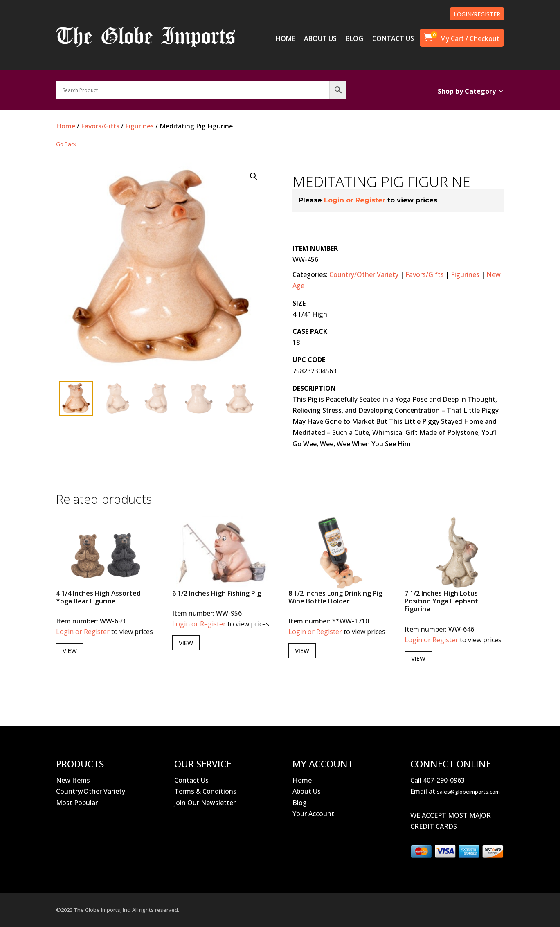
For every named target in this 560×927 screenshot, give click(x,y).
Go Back (66, 144)
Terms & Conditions (205, 791)
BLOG (354, 39)
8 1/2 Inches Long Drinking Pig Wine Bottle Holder (335, 597)
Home (66, 126)
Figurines (139, 126)
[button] (254, 176)
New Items (73, 780)
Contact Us (191, 780)
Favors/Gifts (100, 126)
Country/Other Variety (364, 274)
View (70, 650)
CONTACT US (393, 39)
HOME (285, 39)
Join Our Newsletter (205, 803)
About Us (307, 791)
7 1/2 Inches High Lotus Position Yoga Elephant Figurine (441, 601)
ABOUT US (320, 39)
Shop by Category (467, 92)
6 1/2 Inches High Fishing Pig (217, 593)
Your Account (313, 814)
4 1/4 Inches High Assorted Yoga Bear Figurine (98, 597)
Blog (300, 803)
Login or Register (355, 200)
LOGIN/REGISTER (477, 14)
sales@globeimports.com (468, 792)
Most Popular (77, 803)
